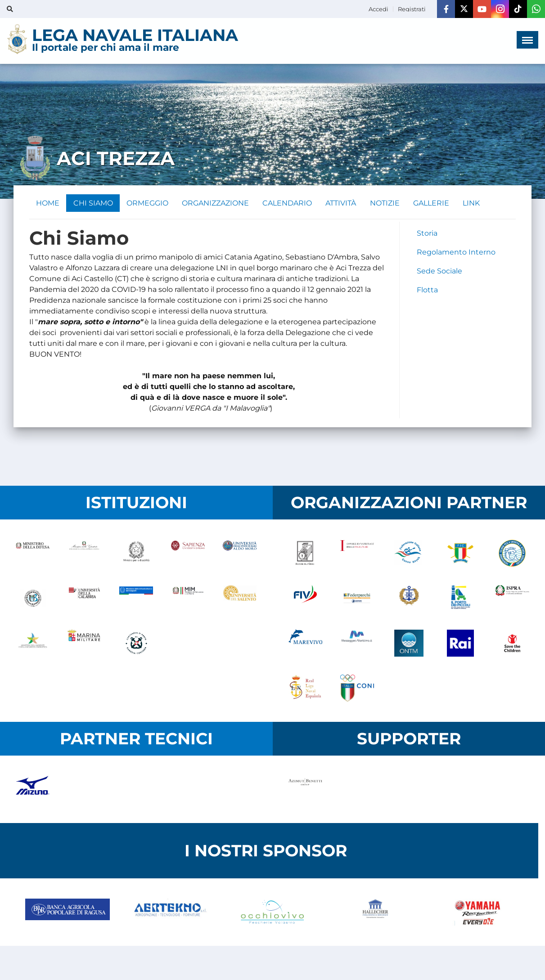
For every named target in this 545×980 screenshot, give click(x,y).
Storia (427, 234)
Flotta (427, 290)
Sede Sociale (439, 271)
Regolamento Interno (456, 253)
